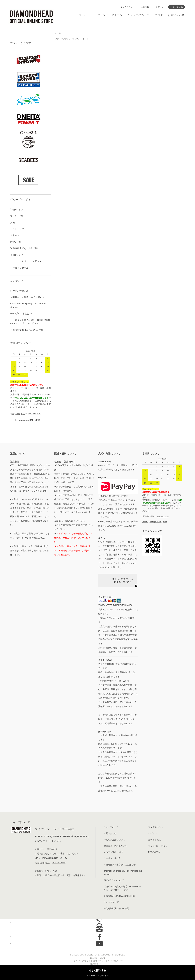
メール (64, 858)
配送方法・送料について (115, 846)
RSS (150, 852)
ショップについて (138, 15)
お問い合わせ (176, 15)
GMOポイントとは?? (21, 313)
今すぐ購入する (97, 970)
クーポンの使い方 (19, 291)
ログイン (160, 7)
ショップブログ (111, 902)
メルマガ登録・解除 (113, 852)
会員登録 (145, 7)
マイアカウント (127, 7)
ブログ (159, 15)
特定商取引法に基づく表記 (116, 908)
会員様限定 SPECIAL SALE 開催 (27, 330)
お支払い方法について (114, 840)
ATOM (157, 852)
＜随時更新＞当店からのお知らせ (27, 297)
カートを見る (155, 840)
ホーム (83, 15)
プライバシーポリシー (159, 846)
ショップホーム (111, 827)
